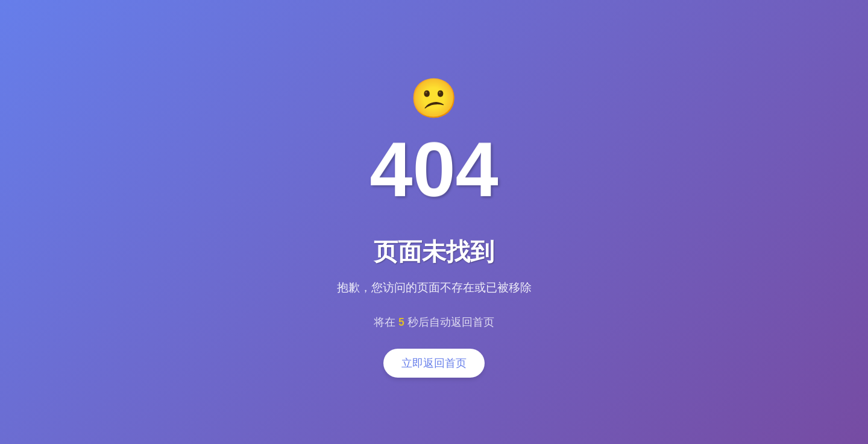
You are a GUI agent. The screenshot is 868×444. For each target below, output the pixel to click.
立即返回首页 (434, 363)
